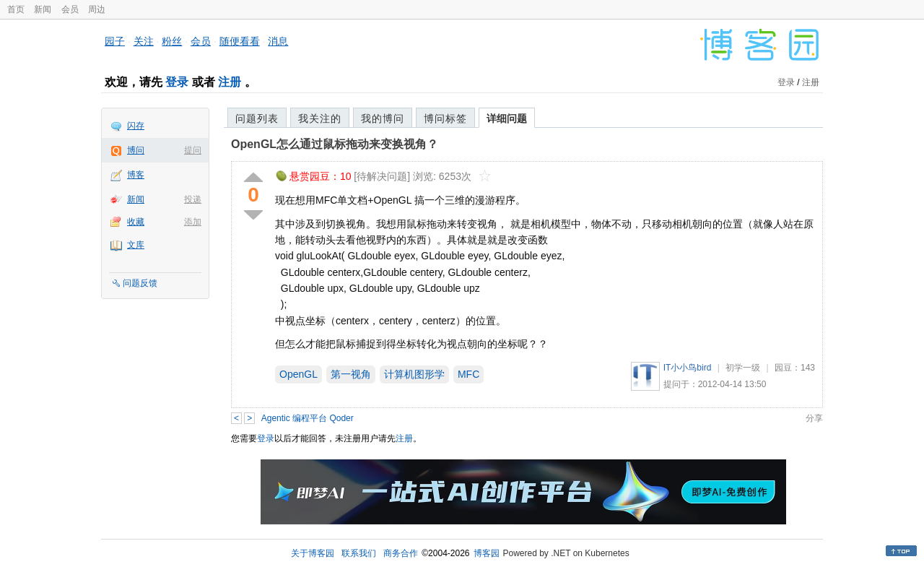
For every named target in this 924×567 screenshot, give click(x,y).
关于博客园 (313, 553)
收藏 (136, 222)
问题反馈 (140, 283)
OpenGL (298, 374)
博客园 (487, 553)
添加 (193, 222)
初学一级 (743, 368)
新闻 (43, 9)
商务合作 (401, 553)
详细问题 (507, 118)
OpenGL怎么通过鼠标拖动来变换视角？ (335, 144)
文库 (136, 245)
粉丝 (172, 41)
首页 (16, 9)
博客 (136, 175)
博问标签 (445, 118)
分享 (814, 418)
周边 (97, 9)
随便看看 (240, 41)
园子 (115, 41)
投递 (193, 199)
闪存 (136, 126)
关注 (144, 41)
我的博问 (383, 118)
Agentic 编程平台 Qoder (308, 418)
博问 (136, 150)
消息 (278, 41)
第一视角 (351, 374)
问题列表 (257, 118)
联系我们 (359, 553)
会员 (70, 9)
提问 (193, 150)
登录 (177, 82)
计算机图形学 (414, 374)
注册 (230, 82)
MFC (468, 374)
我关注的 (320, 118)
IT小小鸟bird (688, 368)
